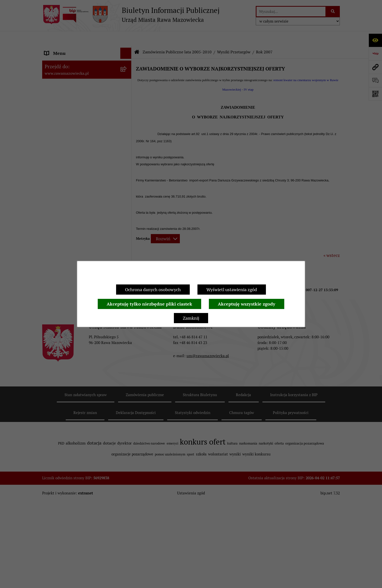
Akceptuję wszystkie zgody (247, 304)
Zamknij (191, 318)
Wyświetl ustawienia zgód (232, 290)
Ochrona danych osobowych (153, 290)
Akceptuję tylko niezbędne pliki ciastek (149, 304)
